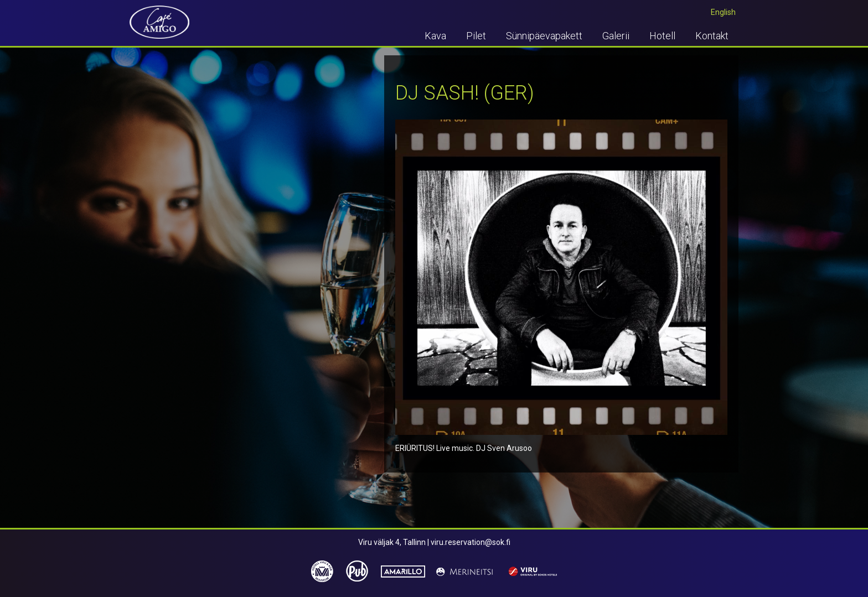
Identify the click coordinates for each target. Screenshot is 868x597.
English (723, 12)
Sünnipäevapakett (544, 36)
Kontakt (712, 36)
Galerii (616, 36)
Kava (435, 36)
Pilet (476, 36)
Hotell (662, 36)
